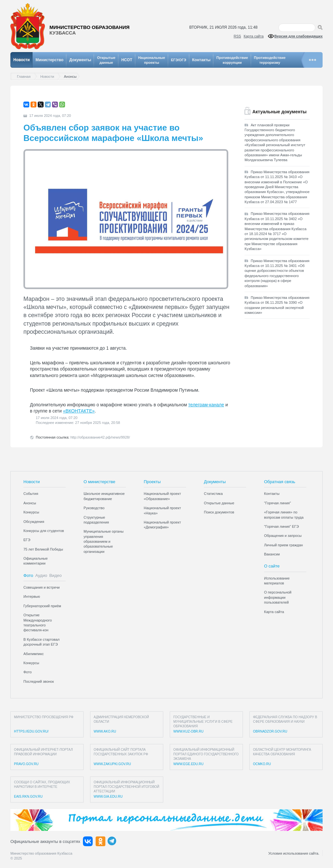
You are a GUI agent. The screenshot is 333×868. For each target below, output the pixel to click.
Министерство (49, 60)
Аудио (41, 575)
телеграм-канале (206, 405)
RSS (238, 36)
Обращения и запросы (283, 536)
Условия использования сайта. (294, 853)
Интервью (32, 596)
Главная (25, 77)
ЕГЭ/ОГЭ (179, 60)
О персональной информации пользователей (278, 597)
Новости (21, 60)
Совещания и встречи (42, 587)
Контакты (201, 60)
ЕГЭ (27, 540)
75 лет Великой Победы (43, 549)
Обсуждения (34, 522)
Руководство (94, 508)
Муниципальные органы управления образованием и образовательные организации (104, 541)
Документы (80, 60)
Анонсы (30, 503)
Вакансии (272, 554)
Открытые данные (219, 503)
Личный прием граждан (283, 545)
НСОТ (127, 60)
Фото (28, 575)
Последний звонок (39, 681)
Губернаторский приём (42, 606)
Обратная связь (280, 482)
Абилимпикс (33, 654)
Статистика (213, 494)
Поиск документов (219, 512)
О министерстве (100, 482)
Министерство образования (89, 30)
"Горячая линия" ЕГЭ (281, 526)
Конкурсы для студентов (44, 531)
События (31, 494)
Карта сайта (253, 36)
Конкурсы (31, 512)
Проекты (152, 482)
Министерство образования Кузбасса (41, 853)
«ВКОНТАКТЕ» (79, 411)
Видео (56, 575)
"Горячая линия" (278, 503)
